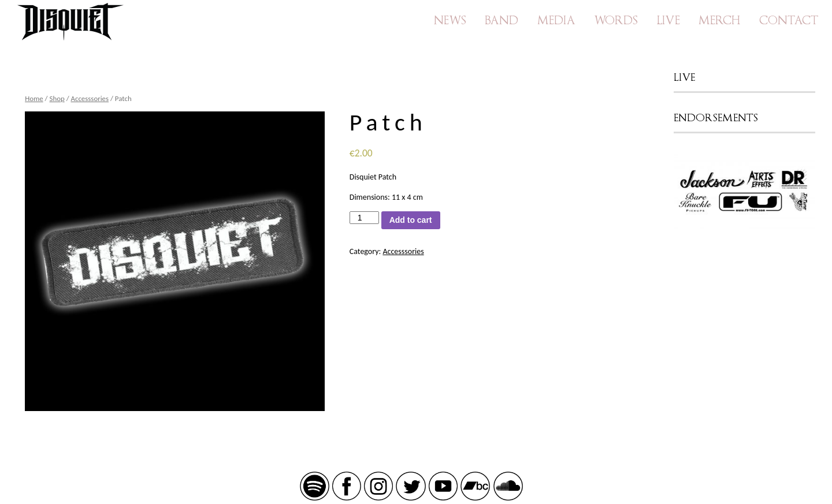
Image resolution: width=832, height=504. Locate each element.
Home (34, 98)
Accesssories (90, 98)
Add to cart (411, 220)
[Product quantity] (364, 218)
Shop (57, 98)
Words (616, 20)
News (450, 20)
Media (556, 20)
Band (502, 20)
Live (668, 20)
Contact (789, 20)
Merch (719, 20)
